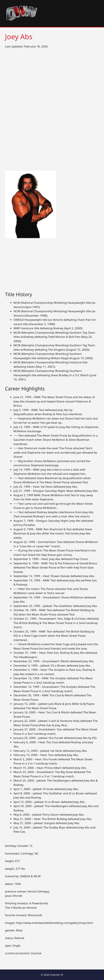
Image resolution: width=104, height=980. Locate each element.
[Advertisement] (52, 267)
